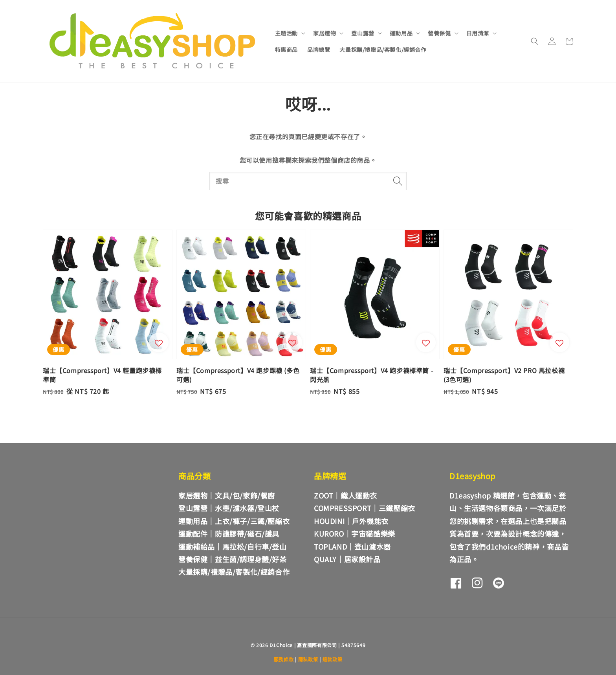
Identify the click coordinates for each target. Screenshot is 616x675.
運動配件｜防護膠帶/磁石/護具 (229, 533)
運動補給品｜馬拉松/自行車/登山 (233, 546)
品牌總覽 (319, 50)
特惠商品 (286, 50)
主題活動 (286, 33)
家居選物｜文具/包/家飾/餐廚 (227, 496)
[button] (535, 41)
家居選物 (324, 33)
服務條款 (284, 659)
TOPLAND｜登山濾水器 (352, 546)
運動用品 (401, 33)
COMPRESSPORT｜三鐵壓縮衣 (365, 508)
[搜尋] (398, 181)
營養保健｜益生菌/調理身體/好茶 (233, 559)
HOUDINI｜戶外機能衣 (351, 521)
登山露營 (363, 33)
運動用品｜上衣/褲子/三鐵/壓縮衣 (234, 521)
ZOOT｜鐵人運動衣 (346, 495)
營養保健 (439, 33)
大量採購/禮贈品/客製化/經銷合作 (383, 50)
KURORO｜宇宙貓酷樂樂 (355, 533)
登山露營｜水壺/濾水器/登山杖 (229, 508)
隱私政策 (308, 659)
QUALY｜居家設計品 (347, 559)
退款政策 (333, 659)
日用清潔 (478, 33)
